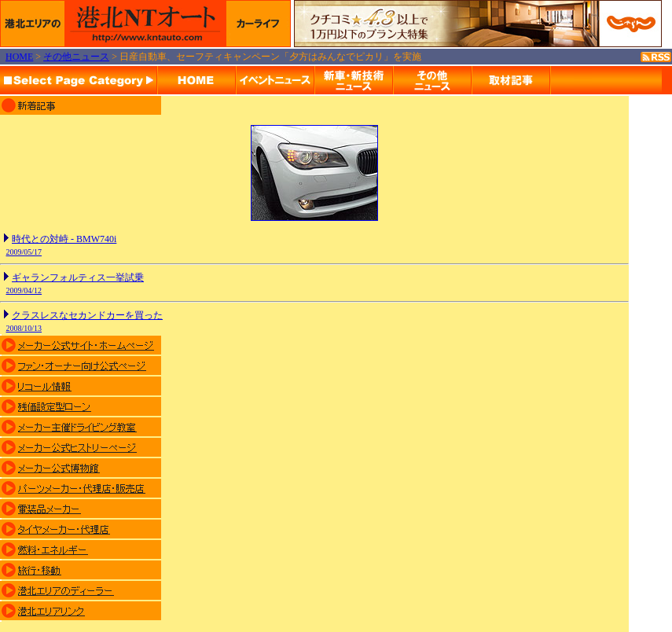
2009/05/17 (24, 252)
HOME (19, 57)
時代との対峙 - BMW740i (64, 239)
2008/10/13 (24, 328)
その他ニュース (76, 57)
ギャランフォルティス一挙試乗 (78, 277)
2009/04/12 (24, 290)
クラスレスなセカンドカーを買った (87, 315)
